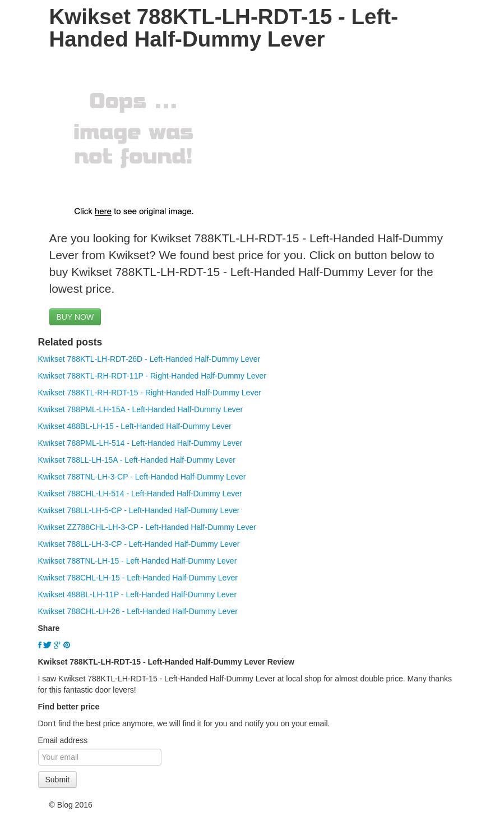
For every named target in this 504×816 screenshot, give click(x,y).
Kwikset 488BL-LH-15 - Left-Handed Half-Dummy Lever (135, 426)
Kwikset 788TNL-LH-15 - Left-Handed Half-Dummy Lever (138, 561)
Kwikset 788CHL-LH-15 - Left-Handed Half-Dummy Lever (138, 578)
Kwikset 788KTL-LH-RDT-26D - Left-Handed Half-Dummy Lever (149, 359)
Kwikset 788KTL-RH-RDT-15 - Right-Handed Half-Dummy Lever (150, 393)
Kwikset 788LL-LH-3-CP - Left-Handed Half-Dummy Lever (139, 544)
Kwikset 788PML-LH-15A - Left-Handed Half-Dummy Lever (141, 409)
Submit (58, 780)
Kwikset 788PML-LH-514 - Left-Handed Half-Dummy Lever (140, 443)
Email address (63, 740)
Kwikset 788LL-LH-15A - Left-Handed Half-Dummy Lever (137, 460)
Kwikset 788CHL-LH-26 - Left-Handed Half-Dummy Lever (138, 611)
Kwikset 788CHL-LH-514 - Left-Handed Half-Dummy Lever (140, 494)
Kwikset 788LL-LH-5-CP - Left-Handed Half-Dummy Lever (139, 510)
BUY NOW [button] (75, 317)
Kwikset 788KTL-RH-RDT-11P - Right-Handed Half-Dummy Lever (152, 376)
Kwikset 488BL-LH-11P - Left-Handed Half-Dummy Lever (138, 594)
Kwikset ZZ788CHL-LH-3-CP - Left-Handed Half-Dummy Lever (147, 527)
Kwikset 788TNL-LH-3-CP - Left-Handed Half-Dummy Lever (142, 477)
